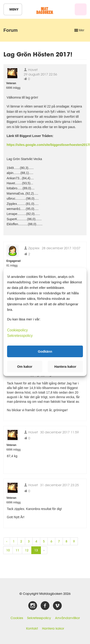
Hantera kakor (53, 628)
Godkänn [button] (45, 351)
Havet (31, 70)
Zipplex (32, 248)
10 (8, 550)
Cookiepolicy (17, 330)
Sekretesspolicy (39, 618)
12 (27, 550)
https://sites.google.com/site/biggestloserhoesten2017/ (48, 145)
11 (17, 550)
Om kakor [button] (25, 367)
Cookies (17, 618)
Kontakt (32, 628)
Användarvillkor (67, 618)
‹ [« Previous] (7, 541)
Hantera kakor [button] (65, 367)
